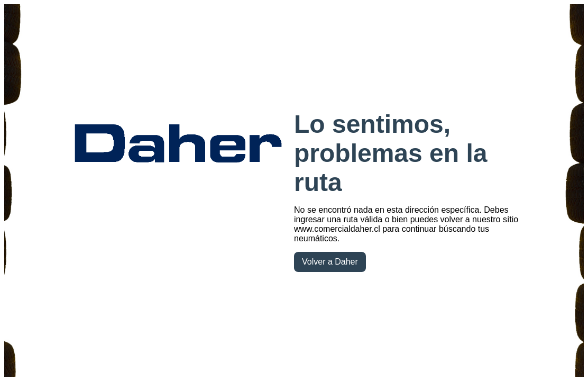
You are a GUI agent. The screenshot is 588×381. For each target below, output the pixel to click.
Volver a (330, 262)
